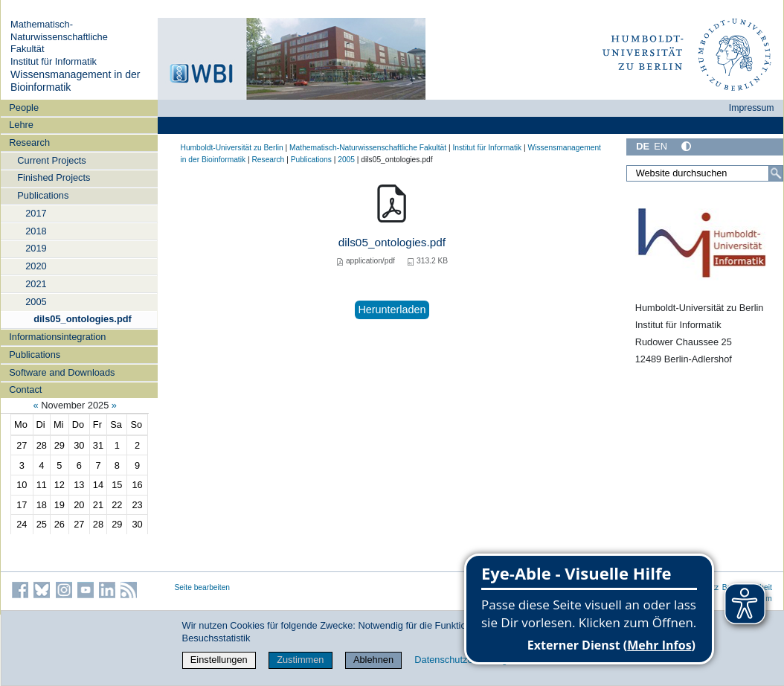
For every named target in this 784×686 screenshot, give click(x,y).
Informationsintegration (57, 337)
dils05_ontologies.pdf (83, 319)
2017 (36, 213)
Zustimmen (300, 660)
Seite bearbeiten (203, 587)
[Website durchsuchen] (704, 173)
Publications (43, 195)
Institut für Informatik (54, 61)
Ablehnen (373, 660)
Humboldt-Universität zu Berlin (232, 148)
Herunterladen (392, 310)
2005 (36, 302)
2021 (36, 284)
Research (29, 142)
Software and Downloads (62, 372)
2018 (36, 231)
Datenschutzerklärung (460, 660)
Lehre (21, 125)
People (24, 108)
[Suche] (776, 173)
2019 (36, 248)
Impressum (752, 108)
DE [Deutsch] (643, 146)
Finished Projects (54, 177)
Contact (25, 390)
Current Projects (51, 160)
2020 (36, 266)
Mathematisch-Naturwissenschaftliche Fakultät (59, 36)
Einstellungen (219, 660)
